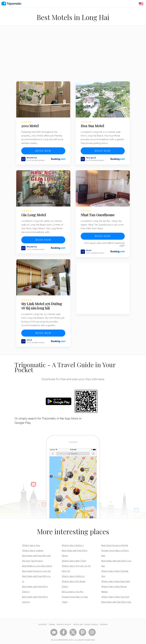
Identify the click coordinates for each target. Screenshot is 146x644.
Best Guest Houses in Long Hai (36, 570)
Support (43, 623)
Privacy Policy (64, 623)
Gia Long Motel (34, 214)
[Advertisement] (73, 55)
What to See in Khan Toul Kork (115, 595)
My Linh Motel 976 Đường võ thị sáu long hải (42, 304)
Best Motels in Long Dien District (37, 564)
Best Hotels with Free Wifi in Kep (116, 600)
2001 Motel (30, 125)
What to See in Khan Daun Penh (116, 580)
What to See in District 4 (73, 544)
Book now (43, 150)
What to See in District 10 (73, 575)
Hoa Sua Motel (93, 125)
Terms (52, 623)
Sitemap (104, 623)
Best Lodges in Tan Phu (73, 590)
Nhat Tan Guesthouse (98, 214)
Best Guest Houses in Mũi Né (115, 544)
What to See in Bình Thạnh (74, 559)
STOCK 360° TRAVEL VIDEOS (86, 623)
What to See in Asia (31, 544)
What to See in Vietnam (33, 549)
